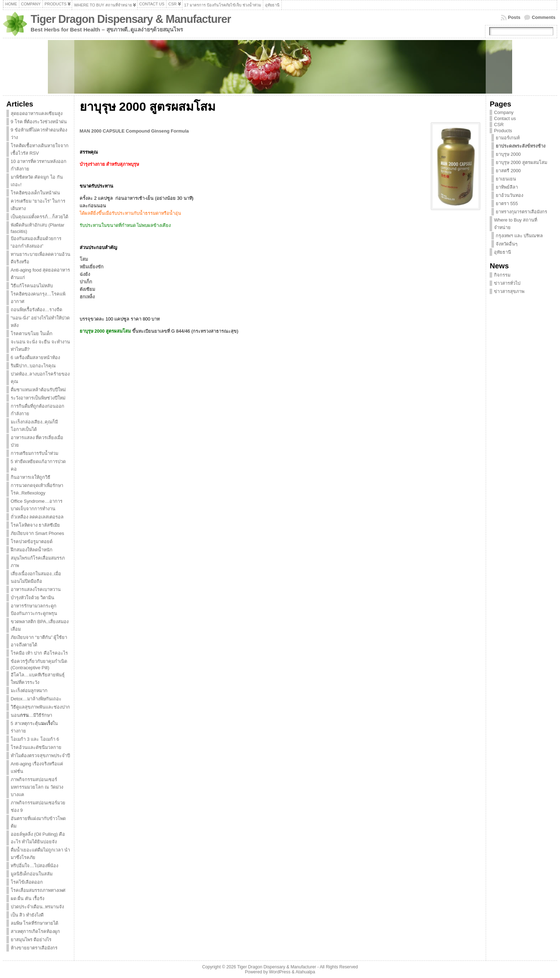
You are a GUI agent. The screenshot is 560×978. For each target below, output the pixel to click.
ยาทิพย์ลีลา (507, 187)
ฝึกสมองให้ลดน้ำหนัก (32, 550)
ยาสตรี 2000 (508, 171)
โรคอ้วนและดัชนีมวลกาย (36, 747)
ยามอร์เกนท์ (508, 138)
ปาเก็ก (86, 282)
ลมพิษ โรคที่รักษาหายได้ (35, 923)
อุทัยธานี (502, 252)
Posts (514, 17)
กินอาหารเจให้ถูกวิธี (31, 477)
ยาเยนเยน (506, 179)
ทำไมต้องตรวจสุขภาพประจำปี (40, 756)
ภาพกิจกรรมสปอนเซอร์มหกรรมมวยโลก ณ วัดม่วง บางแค (37, 787)
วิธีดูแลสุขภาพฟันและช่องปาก (40, 707)
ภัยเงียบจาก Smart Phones (37, 533)
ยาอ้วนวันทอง (509, 195)
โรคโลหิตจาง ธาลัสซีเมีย (36, 525)
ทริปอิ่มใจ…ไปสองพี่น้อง (34, 866)
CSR (499, 125)
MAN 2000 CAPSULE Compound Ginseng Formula (134, 131)
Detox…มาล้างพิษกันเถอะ (36, 699)
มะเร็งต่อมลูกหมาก (29, 691)
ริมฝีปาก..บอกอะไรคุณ (33, 366)
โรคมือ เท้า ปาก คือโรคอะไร (39, 653)
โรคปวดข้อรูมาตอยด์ (32, 542)
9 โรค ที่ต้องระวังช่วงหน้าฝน (39, 122)
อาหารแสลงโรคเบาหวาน (36, 589)
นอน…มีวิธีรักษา (31, 715)
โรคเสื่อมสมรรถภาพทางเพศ (38, 890)
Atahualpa (305, 972)
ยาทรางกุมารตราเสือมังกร (521, 212)
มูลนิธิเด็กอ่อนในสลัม (32, 874)
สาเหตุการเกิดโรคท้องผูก (35, 931)
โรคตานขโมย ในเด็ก (32, 334)
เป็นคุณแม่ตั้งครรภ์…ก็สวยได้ (39, 217)
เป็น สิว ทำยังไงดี (27, 915)
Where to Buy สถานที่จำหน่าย (516, 224)
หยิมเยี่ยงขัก (92, 267)
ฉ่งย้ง (85, 274)
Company (504, 112)
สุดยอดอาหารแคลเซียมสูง (37, 113)
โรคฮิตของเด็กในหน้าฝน (35, 193)
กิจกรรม (502, 275)
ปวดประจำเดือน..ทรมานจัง (37, 907)
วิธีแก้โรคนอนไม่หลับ (32, 286)
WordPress (280, 972)
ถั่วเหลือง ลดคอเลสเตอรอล (37, 517)
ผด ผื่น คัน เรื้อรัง (27, 898)
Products (503, 131)
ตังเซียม (87, 289)
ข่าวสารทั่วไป (507, 283)
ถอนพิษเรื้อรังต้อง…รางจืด (36, 310)
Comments (544, 17)
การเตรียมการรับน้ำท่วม (34, 453)
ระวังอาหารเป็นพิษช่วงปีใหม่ (38, 398)
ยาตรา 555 (507, 203)
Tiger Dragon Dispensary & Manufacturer (131, 19)
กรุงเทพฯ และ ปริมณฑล (519, 236)
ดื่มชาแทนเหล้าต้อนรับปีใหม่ (38, 390)
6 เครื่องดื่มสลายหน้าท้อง (35, 358)
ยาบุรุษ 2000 (508, 154)
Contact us (505, 118)
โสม (84, 259)
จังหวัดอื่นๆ (507, 244)
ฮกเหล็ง (87, 297)
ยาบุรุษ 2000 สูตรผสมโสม (521, 162)
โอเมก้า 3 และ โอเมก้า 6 (35, 739)
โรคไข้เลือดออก (27, 882)
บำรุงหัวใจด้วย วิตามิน (33, 598)
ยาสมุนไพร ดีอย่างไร (31, 940)
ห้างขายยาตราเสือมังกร (34, 948)
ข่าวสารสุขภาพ (509, 291)
